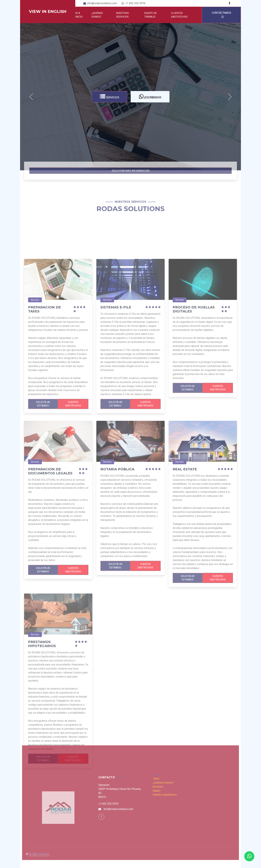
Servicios (110, 97)
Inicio (156, 779)
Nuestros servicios (122, 15)
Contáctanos (221, 14)
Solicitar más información (130, 171)
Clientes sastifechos (179, 15)
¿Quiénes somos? (97, 15)
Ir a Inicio (79, 15)
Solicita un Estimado (43, 504)
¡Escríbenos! (150, 97)
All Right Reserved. (39, 854)
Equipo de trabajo (150, 15)
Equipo (157, 791)
